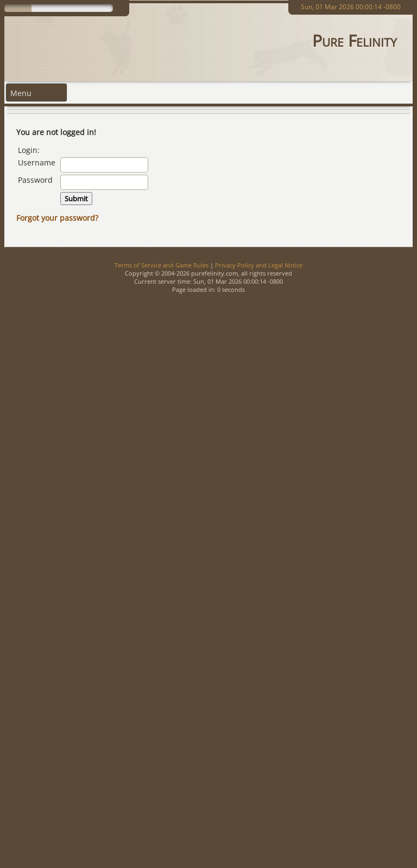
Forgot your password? (57, 218)
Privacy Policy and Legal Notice (259, 265)
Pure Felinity (355, 40)
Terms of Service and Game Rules (162, 265)
